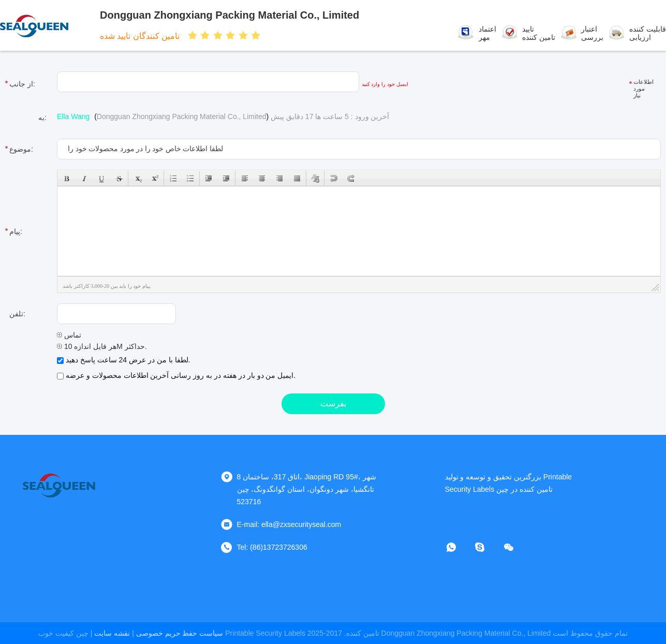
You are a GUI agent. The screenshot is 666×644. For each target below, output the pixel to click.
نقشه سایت (112, 633)
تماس (69, 335)
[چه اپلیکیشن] (458, 547)
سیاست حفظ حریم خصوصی (180, 633)
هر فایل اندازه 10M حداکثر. (102, 346)
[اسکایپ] (487, 547)
